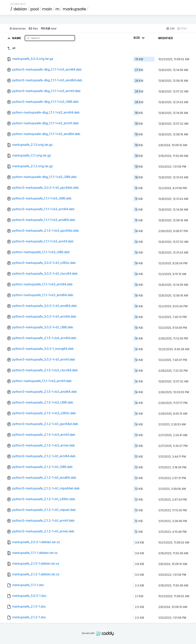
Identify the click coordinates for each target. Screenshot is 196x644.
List (170, 28)
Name (17, 38)
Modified (166, 38)
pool (35, 9)
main (47, 9)
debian (20, 9)
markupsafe (74, 9)
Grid (182, 28)
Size (139, 38)
